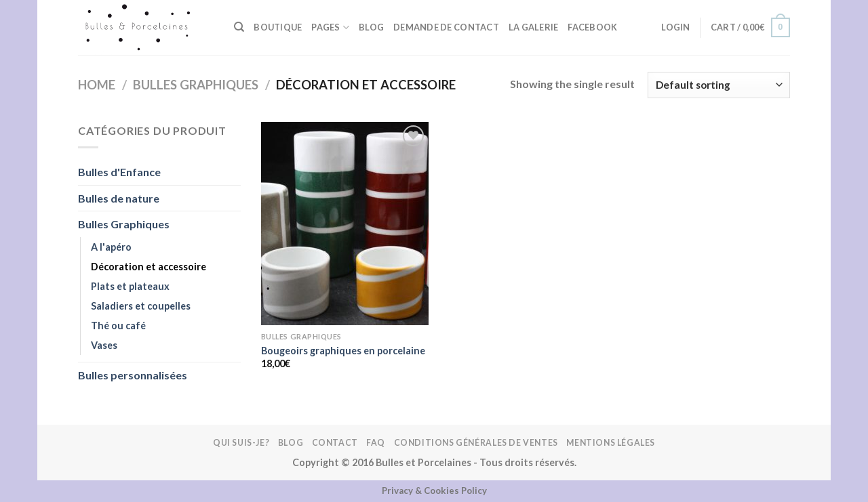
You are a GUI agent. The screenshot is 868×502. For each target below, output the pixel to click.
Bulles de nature (119, 198)
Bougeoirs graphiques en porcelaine (343, 351)
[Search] (239, 27)
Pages (330, 27)
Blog (371, 27)
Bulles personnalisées (133, 375)
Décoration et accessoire (149, 267)
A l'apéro (111, 247)
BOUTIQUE (278, 27)
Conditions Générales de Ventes (476, 443)
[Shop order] (719, 85)
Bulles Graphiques (196, 85)
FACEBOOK (592, 27)
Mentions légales (611, 443)
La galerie (534, 27)
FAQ (376, 443)
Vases (104, 345)
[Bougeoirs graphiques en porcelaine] (345, 224)
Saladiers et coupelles (141, 306)
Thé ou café (118, 326)
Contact (335, 443)
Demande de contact (446, 27)
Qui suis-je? (241, 443)
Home (97, 85)
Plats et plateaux (130, 286)
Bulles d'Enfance (119, 172)
